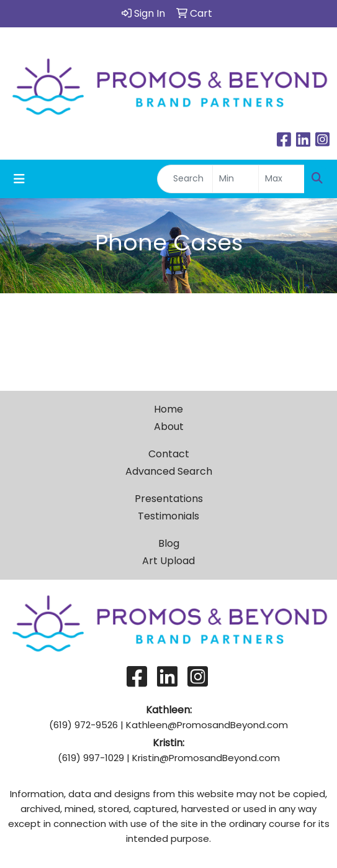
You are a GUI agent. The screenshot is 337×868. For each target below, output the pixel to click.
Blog (169, 543)
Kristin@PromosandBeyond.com (206, 758)
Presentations (169, 499)
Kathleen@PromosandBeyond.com (207, 725)
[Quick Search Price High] (281, 179)
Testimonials (168, 516)
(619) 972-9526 (83, 725)
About (169, 427)
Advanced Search (169, 471)
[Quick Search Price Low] (236, 179)
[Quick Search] (185, 179)
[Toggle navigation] (19, 179)
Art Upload (168, 561)
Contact (169, 454)
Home (168, 409)
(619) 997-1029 (91, 758)
